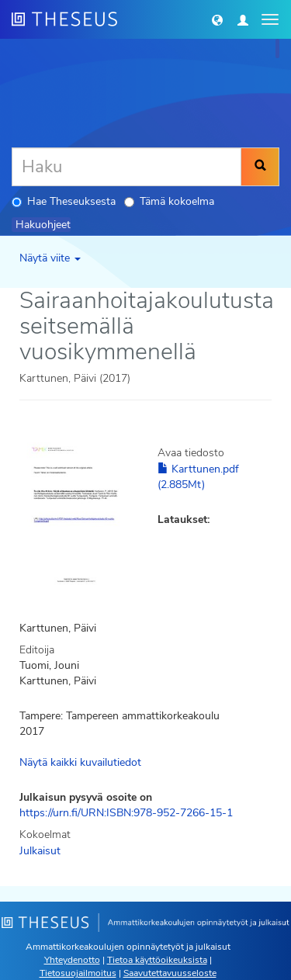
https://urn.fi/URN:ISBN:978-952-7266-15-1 (126, 813)
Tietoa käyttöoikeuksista (157, 960)
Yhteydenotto (72, 960)
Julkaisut (40, 851)
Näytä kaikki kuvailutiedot (80, 762)
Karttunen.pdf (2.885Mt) (198, 477)
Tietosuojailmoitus (78, 973)
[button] (217, 19)
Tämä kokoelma (169, 201)
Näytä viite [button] (50, 258)
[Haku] (126, 167)
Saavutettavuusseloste (170, 973)
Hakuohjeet (43, 225)
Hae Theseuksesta (64, 201)
